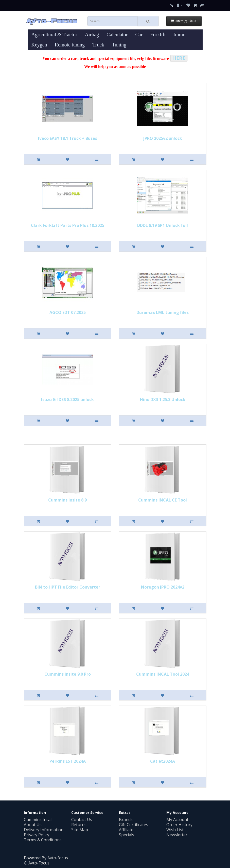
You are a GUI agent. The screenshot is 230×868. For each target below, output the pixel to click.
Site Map (80, 830)
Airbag (92, 35)
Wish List (175, 830)
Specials (127, 835)
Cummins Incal (38, 820)
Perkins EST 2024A (68, 761)
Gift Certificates (134, 825)
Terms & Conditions (43, 840)
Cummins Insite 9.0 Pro (68, 674)
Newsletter (177, 835)
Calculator (117, 35)
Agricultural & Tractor (54, 35)
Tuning (119, 45)
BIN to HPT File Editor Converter (68, 587)
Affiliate (126, 830)
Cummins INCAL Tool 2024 (163, 674)
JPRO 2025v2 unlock (163, 138)
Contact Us (82, 820)
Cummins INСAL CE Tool (163, 500)
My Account (177, 820)
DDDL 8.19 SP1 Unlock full (163, 225)
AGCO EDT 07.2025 (68, 312)
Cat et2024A (163, 761)
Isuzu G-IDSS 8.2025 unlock (67, 399)
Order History (179, 825)
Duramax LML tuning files (163, 312)
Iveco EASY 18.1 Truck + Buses (68, 138)
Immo (179, 35)
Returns (79, 825)
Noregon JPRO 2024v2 (163, 587)
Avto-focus (58, 858)
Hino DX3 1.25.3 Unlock (163, 399)
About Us (33, 825)
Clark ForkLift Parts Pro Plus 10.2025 (68, 225)
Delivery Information (44, 830)
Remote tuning (70, 45)
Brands (126, 820)
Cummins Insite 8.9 (67, 500)
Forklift (158, 35)
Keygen (39, 45)
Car (139, 35)
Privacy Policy (37, 835)
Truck (98, 45)
